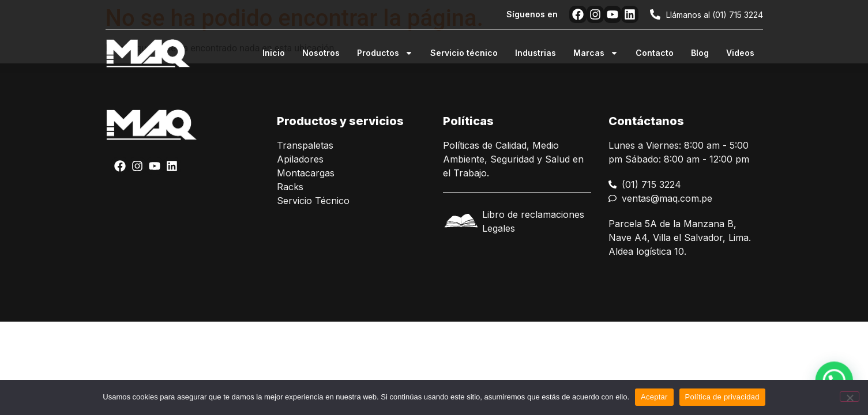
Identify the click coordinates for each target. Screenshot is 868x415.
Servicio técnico (464, 53)
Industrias (536, 53)
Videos (740, 53)
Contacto (655, 53)
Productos (385, 53)
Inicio (274, 53)
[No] (850, 397)
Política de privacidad (722, 397)
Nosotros (321, 53)
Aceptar (654, 397)
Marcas (596, 53)
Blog (700, 53)
